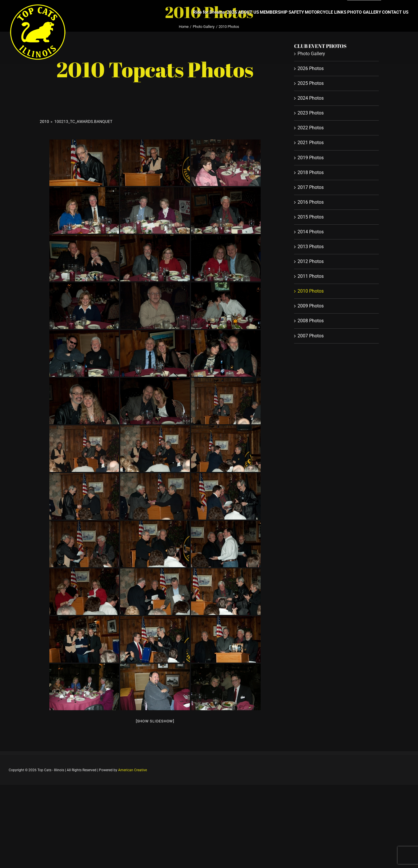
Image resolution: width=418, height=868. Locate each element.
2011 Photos (311, 276)
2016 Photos (311, 202)
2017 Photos (311, 187)
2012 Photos (311, 261)
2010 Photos (311, 291)
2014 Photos (311, 232)
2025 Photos (311, 83)
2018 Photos (311, 172)
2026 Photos (311, 68)
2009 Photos (311, 306)
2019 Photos (311, 158)
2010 (44, 121)
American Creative (133, 770)
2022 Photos (311, 128)
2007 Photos (311, 336)
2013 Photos (311, 247)
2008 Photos (311, 321)
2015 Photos (311, 217)
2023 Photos (311, 113)
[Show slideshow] (155, 721)
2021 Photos (311, 143)
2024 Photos (311, 98)
